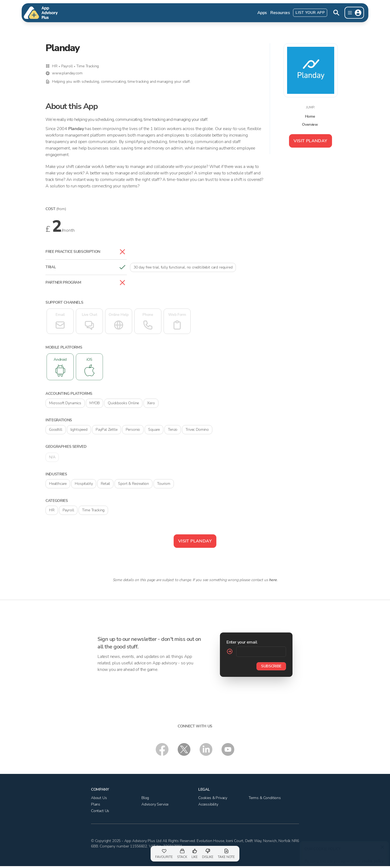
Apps (262, 13)
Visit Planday (310, 141)
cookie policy (372, 858)
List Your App (310, 13)
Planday (76, 129)
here (273, 580)
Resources (280, 13)
